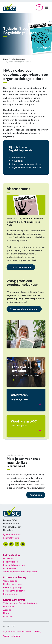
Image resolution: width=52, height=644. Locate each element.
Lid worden (9, 558)
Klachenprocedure (12, 584)
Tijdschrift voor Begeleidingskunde (20, 603)
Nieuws (7, 613)
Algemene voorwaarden (14, 631)
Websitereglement (12, 636)
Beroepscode (10, 594)
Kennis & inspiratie (14, 600)
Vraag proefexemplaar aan (24, 309)
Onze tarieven (10, 568)
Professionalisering (15, 577)
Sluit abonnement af (21, 267)
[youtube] (23, 544)
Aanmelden (36, 495)
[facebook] (17, 544)
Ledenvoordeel (11, 562)
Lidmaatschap (12, 555)
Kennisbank (9, 607)
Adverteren (18, 161)
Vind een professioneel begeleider (20, 572)
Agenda (7, 610)
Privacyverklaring (34, 631)
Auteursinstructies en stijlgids (27, 164)
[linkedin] (6, 544)
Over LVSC (8, 616)
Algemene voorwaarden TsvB (26, 167)
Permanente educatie (14, 591)
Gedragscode (10, 581)
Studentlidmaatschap (14, 565)
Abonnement (19, 158)
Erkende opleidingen (13, 587)
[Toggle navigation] (47, 7)
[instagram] (11, 544)
